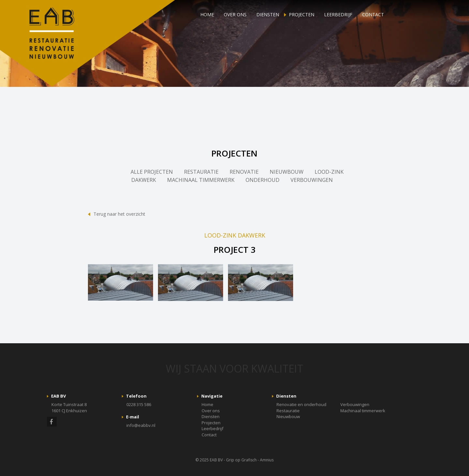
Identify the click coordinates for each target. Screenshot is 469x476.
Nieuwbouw (288, 416)
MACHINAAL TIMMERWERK (201, 180)
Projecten (302, 14)
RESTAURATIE (201, 172)
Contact (373, 14)
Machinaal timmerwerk (363, 411)
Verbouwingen (355, 404)
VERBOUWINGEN (312, 180)
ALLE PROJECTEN (152, 172)
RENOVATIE (244, 172)
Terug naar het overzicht (119, 214)
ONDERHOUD (263, 180)
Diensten (268, 14)
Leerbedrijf (338, 14)
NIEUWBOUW (287, 172)
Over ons (235, 14)
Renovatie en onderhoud (301, 404)
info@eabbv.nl (141, 425)
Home (207, 14)
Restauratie (288, 411)
